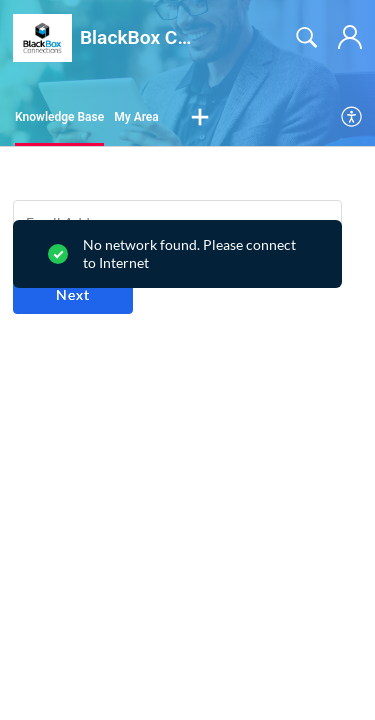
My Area (136, 117)
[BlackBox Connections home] (42, 38)
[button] (200, 118)
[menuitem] (352, 118)
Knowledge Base (59, 117)
